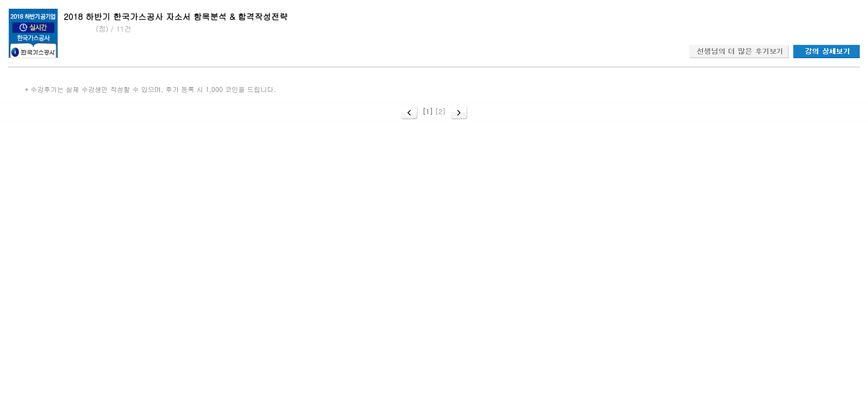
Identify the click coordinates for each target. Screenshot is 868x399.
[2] (440, 111)
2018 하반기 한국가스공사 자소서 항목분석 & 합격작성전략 (176, 16)
